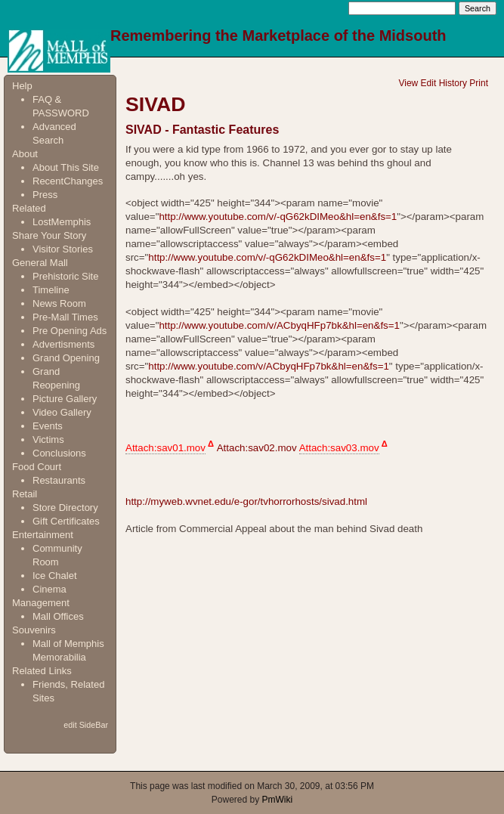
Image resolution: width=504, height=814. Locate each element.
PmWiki (278, 800)
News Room (59, 303)
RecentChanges (68, 181)
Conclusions (59, 453)
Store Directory (65, 508)
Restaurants (59, 480)
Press (45, 195)
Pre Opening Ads (70, 331)
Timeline (51, 290)
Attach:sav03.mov (339, 448)
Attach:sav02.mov (257, 448)
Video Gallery (62, 412)
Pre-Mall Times (65, 317)
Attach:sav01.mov (165, 448)
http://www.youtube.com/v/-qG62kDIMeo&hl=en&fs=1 (278, 217)
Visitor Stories (63, 249)
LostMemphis (62, 222)
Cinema (49, 589)
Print (479, 83)
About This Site (66, 167)
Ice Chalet (55, 576)
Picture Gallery (65, 399)
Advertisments (63, 344)
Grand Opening (66, 358)
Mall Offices (58, 616)
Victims (48, 439)
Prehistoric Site (65, 276)
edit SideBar (86, 725)
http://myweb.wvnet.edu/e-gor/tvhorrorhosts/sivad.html (246, 501)
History (453, 83)
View (408, 83)
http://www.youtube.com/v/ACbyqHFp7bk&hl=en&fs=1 (279, 325)
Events (48, 426)
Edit (429, 83)
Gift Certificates (66, 521)
